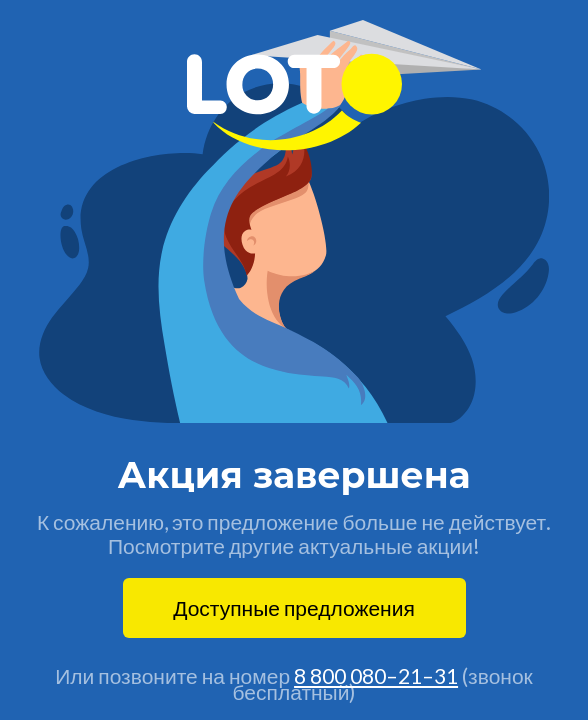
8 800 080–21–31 (376, 675)
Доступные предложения (294, 607)
